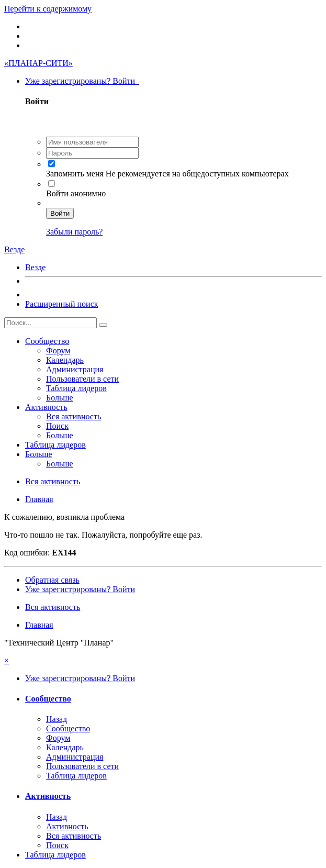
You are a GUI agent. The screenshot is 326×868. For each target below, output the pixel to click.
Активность (46, 407)
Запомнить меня (76, 174)
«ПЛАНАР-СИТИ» (38, 63)
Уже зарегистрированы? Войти (82, 81)
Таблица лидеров (76, 388)
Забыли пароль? (74, 232)
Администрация (75, 369)
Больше (60, 398)
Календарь (65, 360)
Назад (57, 719)
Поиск (57, 426)
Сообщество (47, 341)
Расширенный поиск (62, 304)
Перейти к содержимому (48, 9)
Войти (60, 213)
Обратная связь (52, 580)
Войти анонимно (76, 193)
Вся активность (74, 416)
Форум (58, 350)
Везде (35, 267)
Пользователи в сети (82, 379)
